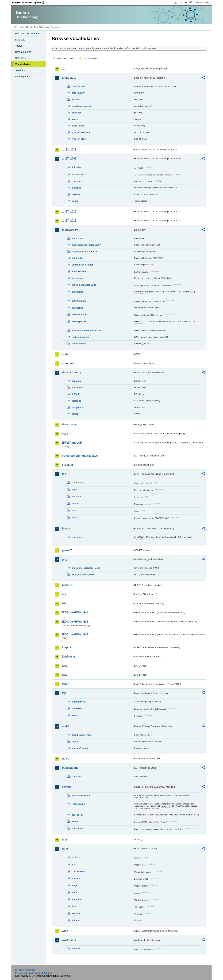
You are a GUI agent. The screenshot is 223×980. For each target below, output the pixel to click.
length (75, 885)
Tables (19, 46)
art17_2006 (69, 159)
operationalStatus (81, 796)
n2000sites (77, 308)
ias (64, 594)
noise (66, 759)
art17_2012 (69, 212)
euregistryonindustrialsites (80, 456)
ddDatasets (78, 388)
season (75, 119)
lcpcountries (78, 702)
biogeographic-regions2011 (86, 252)
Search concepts (91, 59)
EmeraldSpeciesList (82, 265)
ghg (65, 559)
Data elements (23, 52)
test (64, 840)
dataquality (78, 258)
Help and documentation (29, 34)
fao (64, 474)
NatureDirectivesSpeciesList (87, 330)
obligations (78, 407)
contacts (76, 381)
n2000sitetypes (80, 314)
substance (77, 829)
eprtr (65, 434)
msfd (65, 726)
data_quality (78, 93)
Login (180, 2)
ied (64, 603)
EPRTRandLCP (72, 443)
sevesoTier (77, 815)
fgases (66, 528)
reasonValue (78, 804)
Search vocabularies (66, 59)
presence (76, 113)
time (74, 906)
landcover (69, 657)
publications (70, 768)
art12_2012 (69, 78)
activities (76, 167)
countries (77, 181)
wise (65, 931)
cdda (65, 354)
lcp (64, 693)
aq (64, 69)
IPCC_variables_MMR (83, 575)
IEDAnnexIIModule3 (75, 622)
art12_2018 (69, 150)
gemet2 (67, 550)
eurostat (68, 465)
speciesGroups (80, 748)
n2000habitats (79, 301)
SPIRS (75, 821)
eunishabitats (79, 271)
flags (74, 490)
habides (67, 585)
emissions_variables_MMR (86, 568)
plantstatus (78, 708)
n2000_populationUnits (84, 285)
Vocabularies (23, 64)
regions (76, 742)
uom (65, 849)
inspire (67, 647)
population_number (82, 106)
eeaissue (76, 401)
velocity (76, 913)
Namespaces (22, 76)
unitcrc (75, 518)
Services (20, 70)
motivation (77, 278)
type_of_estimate (81, 132)
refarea (75, 503)
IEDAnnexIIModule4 (75, 634)
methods (76, 188)
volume (76, 920)
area (74, 864)
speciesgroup (79, 344)
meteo (75, 892)
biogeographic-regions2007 (86, 245)
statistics (76, 899)
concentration (79, 871)
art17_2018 (69, 221)
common (68, 363)
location (76, 99)
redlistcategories (80, 337)
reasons (76, 194)
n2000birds (78, 292)
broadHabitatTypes (82, 735)
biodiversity (70, 230)
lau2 (65, 675)
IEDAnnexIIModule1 (75, 612)
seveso (67, 787)
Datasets (20, 40)
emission (76, 878)
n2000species (79, 321)
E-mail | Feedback (25, 970)
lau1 (65, 666)
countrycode (78, 86)
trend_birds (78, 126)
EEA (29, 2)
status (75, 414)
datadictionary (72, 372)
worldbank (69, 940)
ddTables (76, 394)
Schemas (20, 58)
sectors (76, 715)
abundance (78, 238)
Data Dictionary (41, 27)
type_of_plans (79, 139)
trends (75, 201)
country (76, 949)
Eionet (29, 27)
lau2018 (67, 684)
